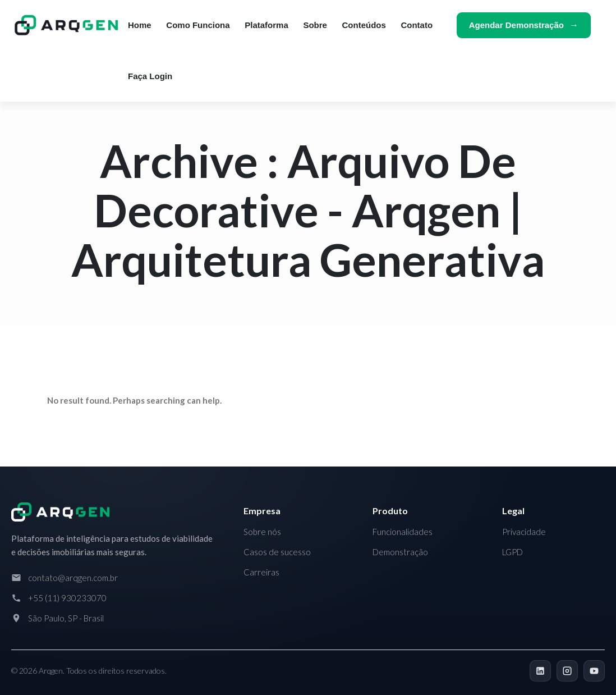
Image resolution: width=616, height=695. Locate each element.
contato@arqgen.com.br (73, 578)
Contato (417, 25)
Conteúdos (364, 25)
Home (140, 25)
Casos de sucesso (277, 552)
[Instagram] (567, 671)
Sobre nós (262, 532)
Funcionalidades (403, 532)
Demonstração (400, 552)
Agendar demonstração (516, 25)
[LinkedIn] (540, 671)
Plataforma (266, 25)
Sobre (315, 25)
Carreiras (261, 572)
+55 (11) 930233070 (67, 598)
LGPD (512, 552)
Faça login (150, 76)
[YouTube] (594, 671)
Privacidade (524, 532)
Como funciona (198, 25)
